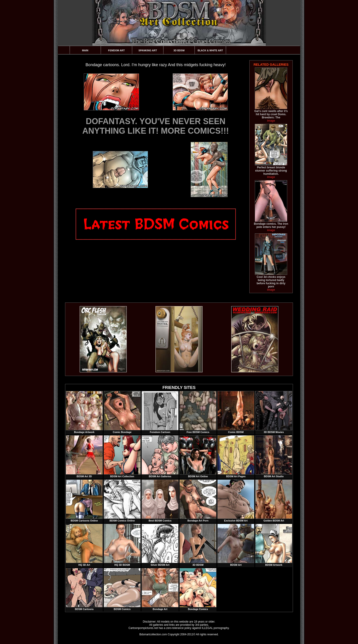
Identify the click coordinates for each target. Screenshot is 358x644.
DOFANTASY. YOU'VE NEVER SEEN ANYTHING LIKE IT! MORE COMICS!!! (156, 126)
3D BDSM (179, 50)
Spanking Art (148, 50)
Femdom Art (117, 50)
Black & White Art (210, 50)
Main (85, 50)
